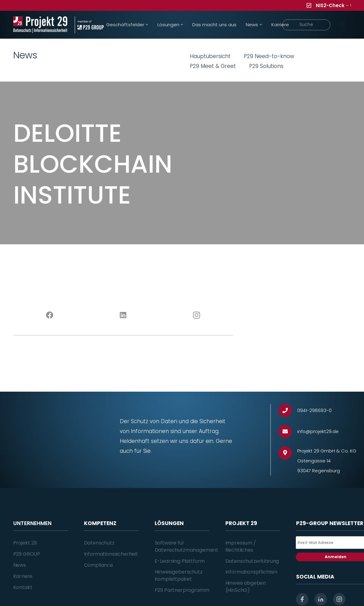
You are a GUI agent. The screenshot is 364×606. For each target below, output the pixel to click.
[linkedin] (321, 599)
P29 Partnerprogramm (182, 590)
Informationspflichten (251, 572)
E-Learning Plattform (180, 561)
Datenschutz (99, 543)
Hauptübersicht (210, 56)
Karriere (23, 576)
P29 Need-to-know (269, 56)
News (20, 565)
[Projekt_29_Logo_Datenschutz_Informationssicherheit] (40, 25)
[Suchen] (342, 25)
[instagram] (339, 599)
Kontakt (23, 587)
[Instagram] (196, 315)
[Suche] (306, 25)
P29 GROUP (27, 554)
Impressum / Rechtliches (241, 546)
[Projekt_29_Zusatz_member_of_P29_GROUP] (89, 25)
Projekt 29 (25, 543)
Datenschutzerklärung (252, 561)
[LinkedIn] (123, 315)
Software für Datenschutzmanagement (187, 546)
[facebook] (302, 599)
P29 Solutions (266, 66)
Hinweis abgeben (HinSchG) (246, 586)
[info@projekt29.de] (288, 432)
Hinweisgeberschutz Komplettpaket (179, 575)
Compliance (98, 565)
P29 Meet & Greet (213, 66)
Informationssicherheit (111, 554)
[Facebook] (50, 315)
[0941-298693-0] (288, 411)
